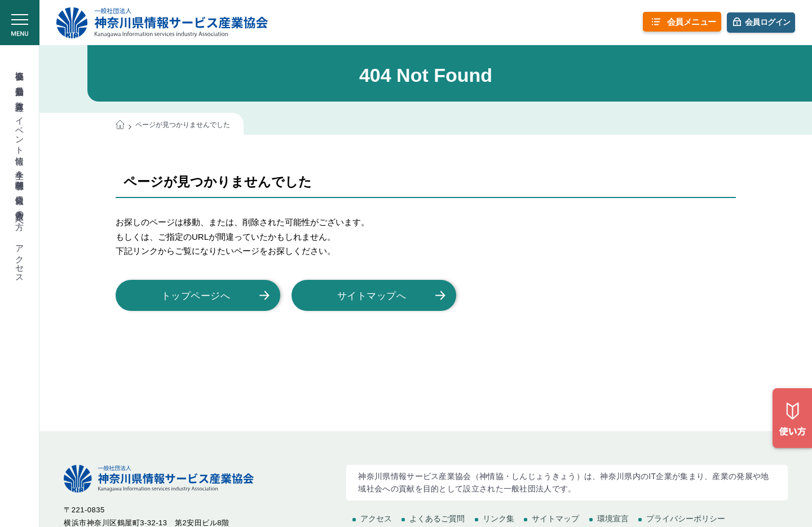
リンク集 (498, 519)
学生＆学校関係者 (20, 170)
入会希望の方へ (20, 215)
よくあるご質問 (437, 519)
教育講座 (20, 96)
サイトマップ (555, 519)
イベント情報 (20, 131)
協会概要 (20, 65)
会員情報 (20, 190)
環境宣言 (613, 519)
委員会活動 (20, 81)
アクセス (20, 259)
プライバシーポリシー (686, 519)
